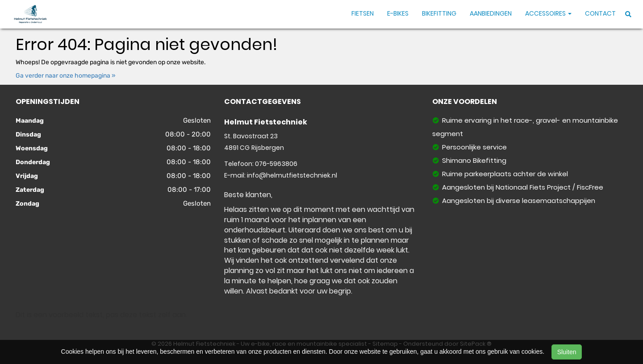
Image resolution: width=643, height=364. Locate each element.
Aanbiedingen (491, 13)
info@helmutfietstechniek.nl (292, 175)
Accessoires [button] (548, 13)
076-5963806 (276, 164)
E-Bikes (398, 13)
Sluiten (567, 352)
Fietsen (363, 13)
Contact (600, 13)
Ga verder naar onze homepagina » (66, 76)
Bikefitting (439, 13)
